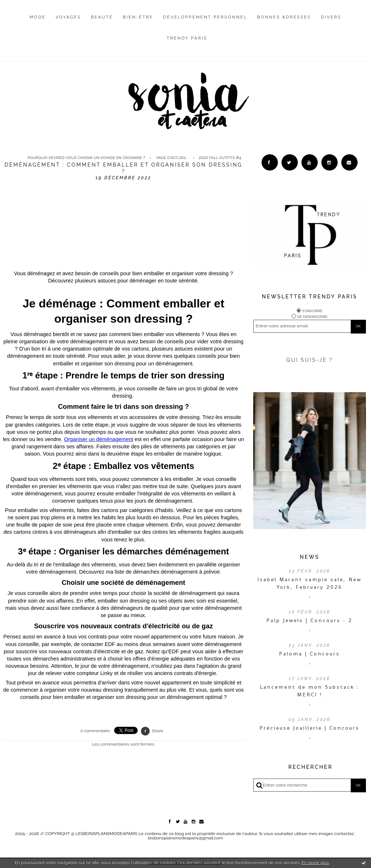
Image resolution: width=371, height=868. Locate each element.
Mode (38, 17)
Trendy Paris (187, 38)
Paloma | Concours (309, 654)
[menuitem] (38, 23)
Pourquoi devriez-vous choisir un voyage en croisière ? (86, 158)
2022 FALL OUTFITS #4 (220, 158)
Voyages (68, 17)
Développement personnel (205, 17)
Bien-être (138, 17)
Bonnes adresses (284, 17)
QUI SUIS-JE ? (310, 360)
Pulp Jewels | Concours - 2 (309, 620)
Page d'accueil (172, 158)
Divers (331, 17)
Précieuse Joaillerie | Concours (309, 728)
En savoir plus (315, 863)
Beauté (102, 17)
